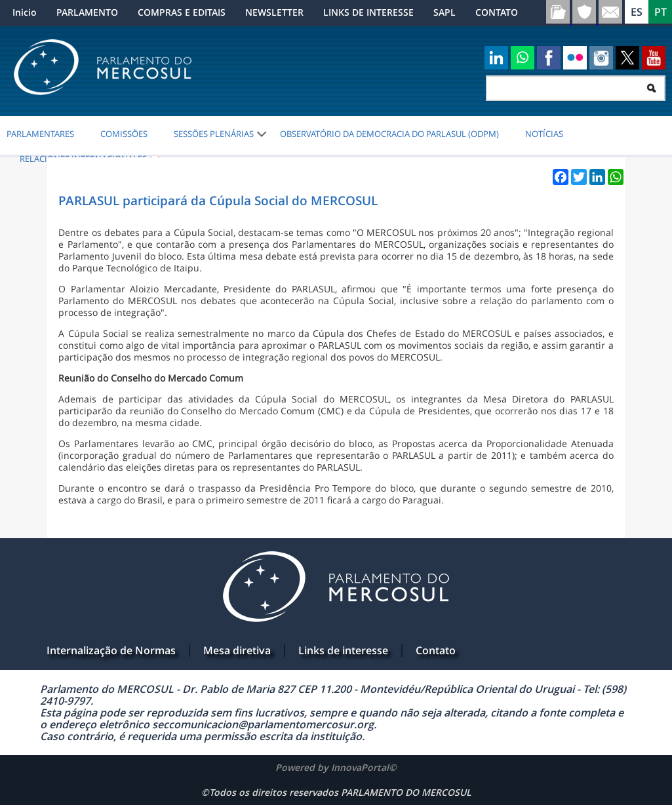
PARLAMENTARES (40, 134)
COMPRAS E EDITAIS (182, 12)
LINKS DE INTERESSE (368, 12)
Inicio (25, 12)
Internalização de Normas (111, 650)
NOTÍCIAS (544, 134)
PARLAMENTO (87, 12)
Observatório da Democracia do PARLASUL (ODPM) (389, 134)
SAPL (445, 12)
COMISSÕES (124, 134)
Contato (436, 650)
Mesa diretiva (237, 650)
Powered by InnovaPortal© (336, 767)
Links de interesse (343, 650)
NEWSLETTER (274, 12)
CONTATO (497, 12)
